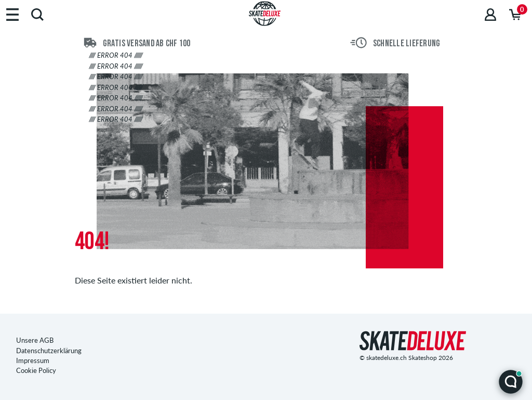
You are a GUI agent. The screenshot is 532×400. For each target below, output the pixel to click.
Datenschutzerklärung (49, 351)
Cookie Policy (36, 370)
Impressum (33, 360)
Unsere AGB (35, 340)
